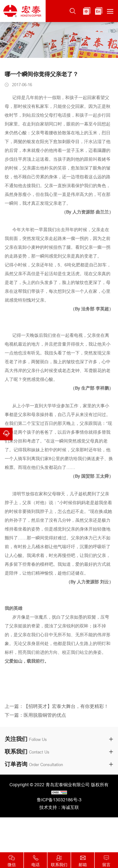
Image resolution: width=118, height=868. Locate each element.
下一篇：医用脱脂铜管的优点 (35, 719)
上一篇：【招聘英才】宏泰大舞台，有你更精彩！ (57, 710)
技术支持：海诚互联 (59, 807)
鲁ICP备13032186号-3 (59, 800)
